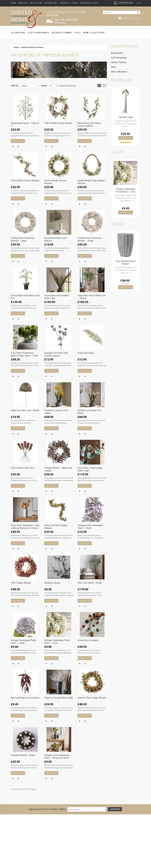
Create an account (88, 3)
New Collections (94, 33)
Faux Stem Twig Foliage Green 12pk (90, 498)
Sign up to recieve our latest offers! (47, 863)
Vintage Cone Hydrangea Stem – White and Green (57, 809)
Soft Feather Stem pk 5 (25, 497)
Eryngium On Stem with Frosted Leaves (59, 374)
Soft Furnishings (38, 33)
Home (13, 3)
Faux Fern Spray (88, 373)
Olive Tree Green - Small (92, 620)
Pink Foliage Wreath (23, 620)
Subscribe (115, 863)
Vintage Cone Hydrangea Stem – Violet (90, 561)
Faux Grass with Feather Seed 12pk (56, 312)
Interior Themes (62, 33)
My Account (36, 3)
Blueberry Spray (55, 620)
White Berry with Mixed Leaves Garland (92, 126)
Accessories (18, 33)
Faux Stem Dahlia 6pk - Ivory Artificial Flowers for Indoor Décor (25, 561)
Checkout (64, 3)
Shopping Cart (51, 3)
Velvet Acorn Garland (91, 682)
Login (74, 3)
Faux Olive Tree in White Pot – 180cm (92, 312)
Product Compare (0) (68, 86)
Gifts (77, 33)
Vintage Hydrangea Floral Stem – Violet (23, 684)
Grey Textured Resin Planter (126, 262)
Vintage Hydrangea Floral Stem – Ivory (57, 684)
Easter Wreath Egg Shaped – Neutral (90, 188)
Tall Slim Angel (126, 117)
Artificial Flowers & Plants (32, 47)
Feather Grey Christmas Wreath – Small (92, 250)
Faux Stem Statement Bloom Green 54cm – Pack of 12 (25, 375)
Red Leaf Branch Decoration (22, 746)
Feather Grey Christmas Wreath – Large (25, 250)
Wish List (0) (23, 3)
